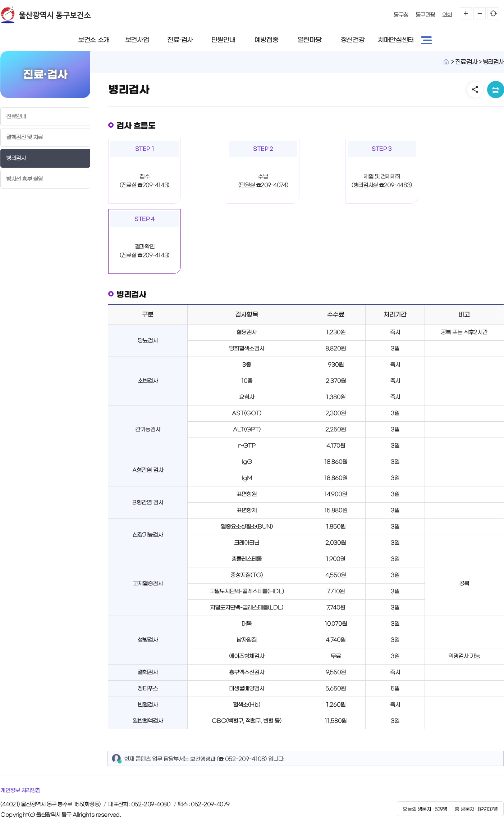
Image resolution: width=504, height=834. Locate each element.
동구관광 (425, 15)
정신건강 (353, 40)
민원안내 (223, 40)
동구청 (401, 15)
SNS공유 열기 (475, 90)
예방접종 (266, 40)
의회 (447, 15)
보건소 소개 (94, 40)
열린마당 (310, 40)
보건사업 (137, 40)
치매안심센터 (396, 40)
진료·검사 (180, 40)
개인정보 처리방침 (20, 790)
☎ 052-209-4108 (242, 759)
